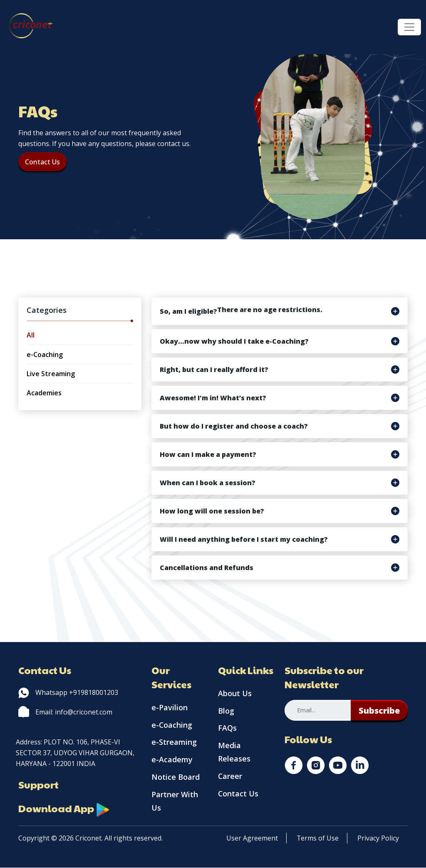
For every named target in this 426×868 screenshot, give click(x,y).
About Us (235, 694)
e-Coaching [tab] (45, 355)
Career (230, 777)
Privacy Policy (379, 838)
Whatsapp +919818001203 (68, 692)
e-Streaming (174, 743)
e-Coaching (172, 725)
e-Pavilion (170, 708)
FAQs (227, 729)
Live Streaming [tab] (51, 374)
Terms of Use (318, 838)
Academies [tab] (44, 393)
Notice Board (176, 778)
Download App (64, 808)
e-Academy (172, 760)
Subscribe (379, 711)
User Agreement (252, 838)
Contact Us (42, 162)
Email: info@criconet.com (65, 712)
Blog (226, 711)
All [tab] (31, 335)
